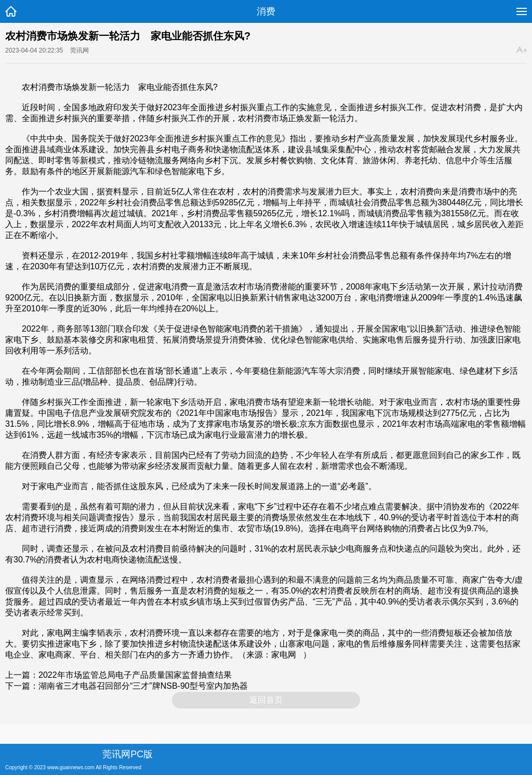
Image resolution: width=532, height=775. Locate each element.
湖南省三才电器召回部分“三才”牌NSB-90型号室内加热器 (143, 686)
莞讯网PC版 (128, 754)
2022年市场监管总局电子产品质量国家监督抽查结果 (135, 675)
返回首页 (266, 700)
